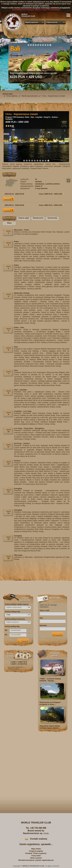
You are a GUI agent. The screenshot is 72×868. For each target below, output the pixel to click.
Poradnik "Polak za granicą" (36, 853)
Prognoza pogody (36, 851)
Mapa (9, 223)
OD (6, 630)
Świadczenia (38, 218)
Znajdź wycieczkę (52, 22)
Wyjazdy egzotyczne (32, 22)
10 (50, 45)
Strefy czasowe (36, 858)
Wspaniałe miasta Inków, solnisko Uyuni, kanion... (50, 727)
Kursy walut (36, 856)
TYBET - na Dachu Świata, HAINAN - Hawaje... (50, 680)
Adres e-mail (44, 610)
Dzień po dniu (9, 218)
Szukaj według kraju (13, 612)
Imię (41, 618)
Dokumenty (52, 218)
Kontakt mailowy (39, 839)
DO (6, 635)
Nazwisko (43, 625)
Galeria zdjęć (24, 218)
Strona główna (12, 96)
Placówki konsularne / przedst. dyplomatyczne (36, 860)
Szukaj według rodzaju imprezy (17, 604)
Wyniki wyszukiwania (30, 96)
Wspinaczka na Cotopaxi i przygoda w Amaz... (50, 703)
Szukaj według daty (12, 626)
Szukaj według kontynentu (15, 619)
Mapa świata (36, 849)
